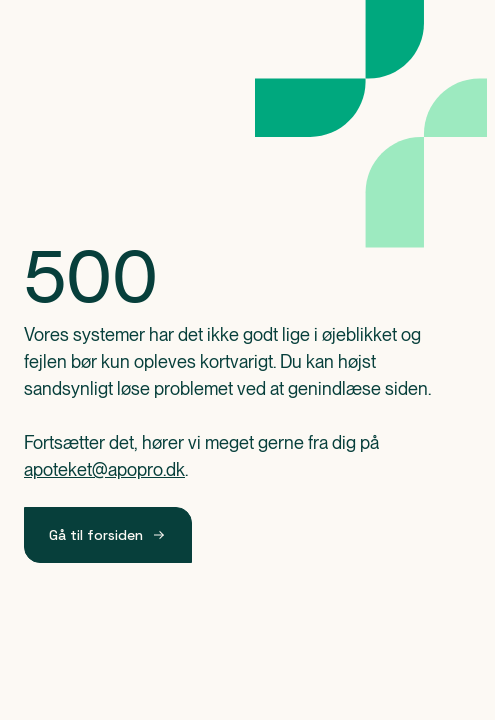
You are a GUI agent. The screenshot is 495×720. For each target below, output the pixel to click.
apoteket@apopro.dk (104, 469)
